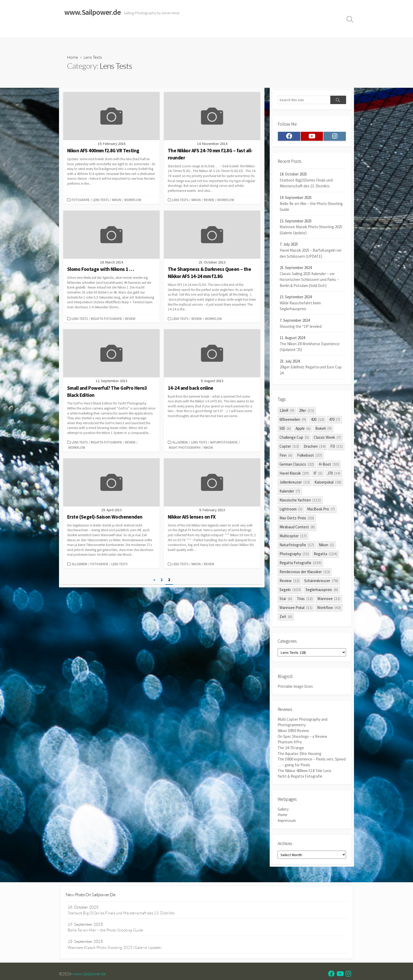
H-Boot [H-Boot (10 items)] (329, 465)
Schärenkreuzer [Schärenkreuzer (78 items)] (321, 581)
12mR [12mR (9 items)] (287, 411)
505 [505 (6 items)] (285, 429)
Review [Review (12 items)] (289, 581)
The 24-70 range (291, 748)
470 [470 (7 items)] (335, 420)
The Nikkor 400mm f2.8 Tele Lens (304, 770)
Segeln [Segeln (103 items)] (290, 590)
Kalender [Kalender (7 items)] (290, 492)
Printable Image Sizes (295, 688)
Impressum (235, 31)
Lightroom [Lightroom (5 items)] (291, 510)
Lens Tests (101, 200)
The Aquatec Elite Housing (299, 754)
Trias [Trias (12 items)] (305, 599)
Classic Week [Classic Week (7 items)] (327, 438)
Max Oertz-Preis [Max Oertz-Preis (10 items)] (297, 519)
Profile (319, 31)
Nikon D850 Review (293, 731)
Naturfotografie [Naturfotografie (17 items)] (297, 546)
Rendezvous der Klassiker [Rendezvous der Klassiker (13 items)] (305, 572)
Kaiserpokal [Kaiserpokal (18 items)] (328, 483)
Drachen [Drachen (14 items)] (315, 447)
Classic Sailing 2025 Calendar (138, 31)
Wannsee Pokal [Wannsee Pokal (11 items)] (296, 608)
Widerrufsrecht (206, 31)
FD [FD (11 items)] (337, 447)
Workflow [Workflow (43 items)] (329, 608)
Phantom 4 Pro (290, 743)
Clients (301, 31)
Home (67, 31)
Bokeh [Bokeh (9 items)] (324, 429)
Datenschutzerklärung (269, 31)
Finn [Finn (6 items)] (286, 456)
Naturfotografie (224, 442)
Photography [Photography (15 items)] (294, 555)
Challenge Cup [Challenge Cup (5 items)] (294, 438)
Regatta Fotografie (106, 319)
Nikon (117, 200)
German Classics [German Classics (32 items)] (297, 465)
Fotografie (81, 200)
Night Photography (185, 448)
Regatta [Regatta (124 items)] (325, 555)
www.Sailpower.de (89, 974)
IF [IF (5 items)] (318, 474)
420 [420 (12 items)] (318, 420)
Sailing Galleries (92, 31)
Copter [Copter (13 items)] (289, 447)
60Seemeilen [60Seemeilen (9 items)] (293, 420)
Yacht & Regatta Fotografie (300, 776)
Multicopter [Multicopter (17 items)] (293, 537)
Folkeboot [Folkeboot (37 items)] (309, 456)
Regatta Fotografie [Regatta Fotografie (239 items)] (300, 564)
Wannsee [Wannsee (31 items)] (329, 599)
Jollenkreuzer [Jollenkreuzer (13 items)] (295, 483)
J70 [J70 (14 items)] (334, 474)
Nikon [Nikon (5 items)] (326, 546)
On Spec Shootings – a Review (302, 737)
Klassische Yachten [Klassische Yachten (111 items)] (300, 501)
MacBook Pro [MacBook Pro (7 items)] (321, 510)
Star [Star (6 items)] (286, 599)
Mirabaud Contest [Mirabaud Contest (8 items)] (297, 528)
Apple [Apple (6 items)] (303, 429)
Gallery (283, 809)
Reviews (178, 31)
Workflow (133, 200)
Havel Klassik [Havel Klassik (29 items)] (294, 474)
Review (209, 200)
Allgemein (180, 442)
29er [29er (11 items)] (306, 411)
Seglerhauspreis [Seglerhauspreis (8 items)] (322, 590)
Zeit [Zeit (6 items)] (286, 617)
